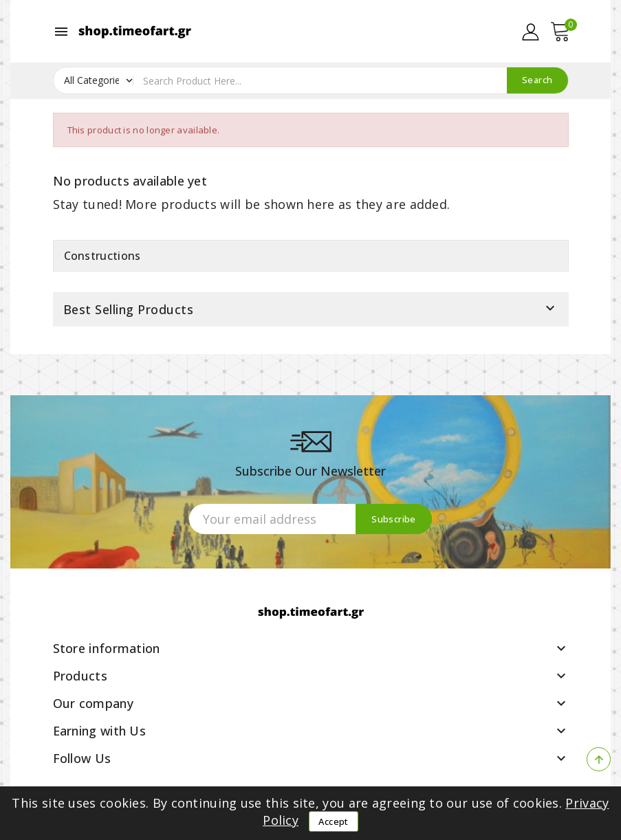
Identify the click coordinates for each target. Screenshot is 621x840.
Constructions (102, 256)
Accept (333, 821)
